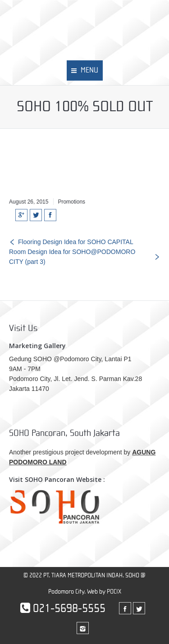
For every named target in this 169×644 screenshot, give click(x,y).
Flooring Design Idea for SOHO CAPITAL (76, 242)
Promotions (71, 202)
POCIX (114, 592)
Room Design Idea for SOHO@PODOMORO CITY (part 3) (72, 257)
